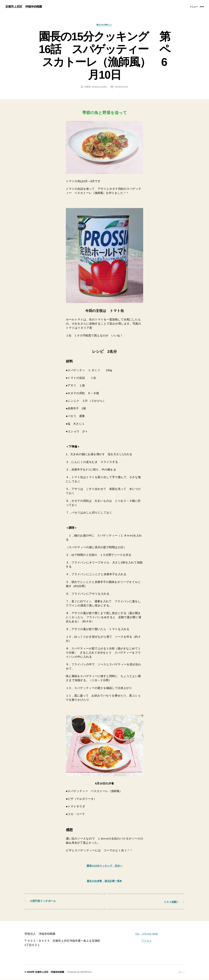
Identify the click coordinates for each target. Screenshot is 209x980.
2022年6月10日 (122, 87)
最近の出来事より (104, 25)
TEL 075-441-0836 (146, 934)
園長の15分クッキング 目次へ (104, 866)
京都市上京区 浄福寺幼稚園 (25, 7)
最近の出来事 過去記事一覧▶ (105, 882)
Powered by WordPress (81, 972)
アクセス (146, 941)
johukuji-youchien (99, 87)
